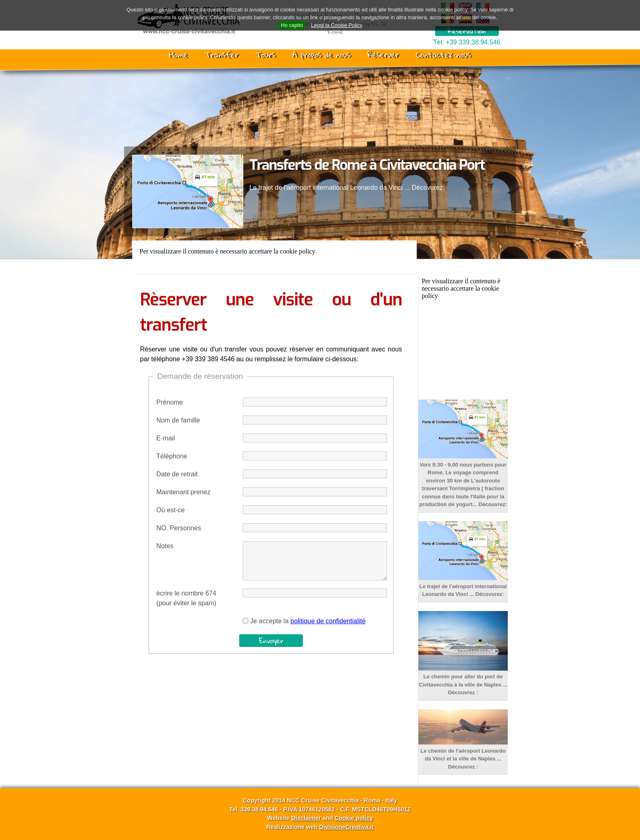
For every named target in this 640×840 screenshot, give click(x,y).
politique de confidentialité (328, 621)
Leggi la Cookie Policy (337, 25)
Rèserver (383, 55)
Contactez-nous (443, 55)
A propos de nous (321, 55)
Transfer (221, 55)
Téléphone (172, 456)
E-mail (166, 438)
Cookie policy (354, 818)
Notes (165, 546)
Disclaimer (306, 818)
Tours (266, 55)
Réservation (467, 31)
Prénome (170, 402)
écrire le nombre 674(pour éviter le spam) (186, 598)
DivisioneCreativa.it (347, 827)
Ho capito (292, 25)
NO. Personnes (179, 528)
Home (178, 55)
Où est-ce (170, 510)
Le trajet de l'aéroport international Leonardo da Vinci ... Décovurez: (463, 586)
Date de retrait (177, 474)
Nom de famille (178, 420)
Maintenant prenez (183, 492)
